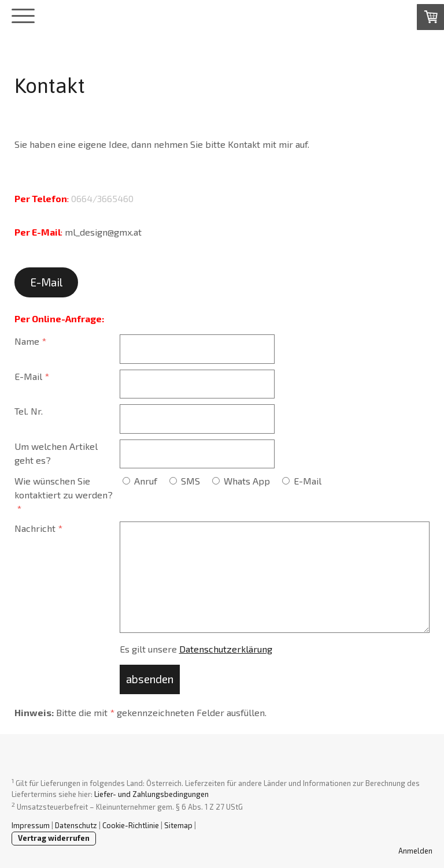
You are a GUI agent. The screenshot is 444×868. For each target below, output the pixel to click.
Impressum (31, 825)
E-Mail (46, 282)
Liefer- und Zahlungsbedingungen (151, 794)
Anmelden (415, 851)
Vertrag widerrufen (54, 838)
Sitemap (178, 825)
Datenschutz (76, 825)
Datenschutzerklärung (226, 649)
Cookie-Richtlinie (131, 825)
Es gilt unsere (196, 649)
